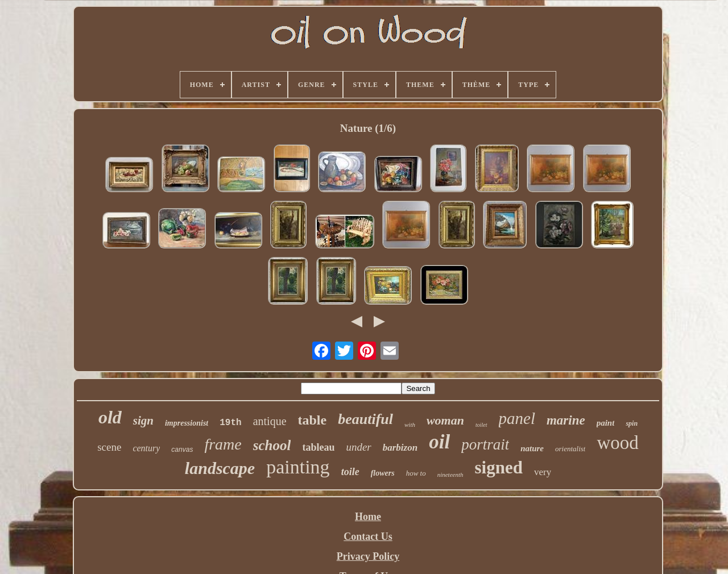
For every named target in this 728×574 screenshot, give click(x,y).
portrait (485, 444)
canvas (182, 450)
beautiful (365, 419)
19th (230, 423)
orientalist (570, 449)
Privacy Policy (368, 556)
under (358, 447)
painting (298, 467)
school (272, 445)
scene (109, 447)
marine (566, 420)
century (146, 448)
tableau (318, 447)
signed (499, 467)
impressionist (187, 423)
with (410, 425)
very (543, 472)
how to (416, 473)
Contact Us (368, 536)
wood (617, 443)
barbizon (400, 448)
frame (223, 444)
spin (632, 423)
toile (350, 472)
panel (517, 418)
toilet (481, 425)
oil (439, 442)
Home (368, 517)
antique (270, 421)
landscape (220, 468)
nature (532, 448)
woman (445, 420)
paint (606, 423)
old (110, 417)
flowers (383, 473)
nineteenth (450, 475)
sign (143, 421)
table (313, 420)
